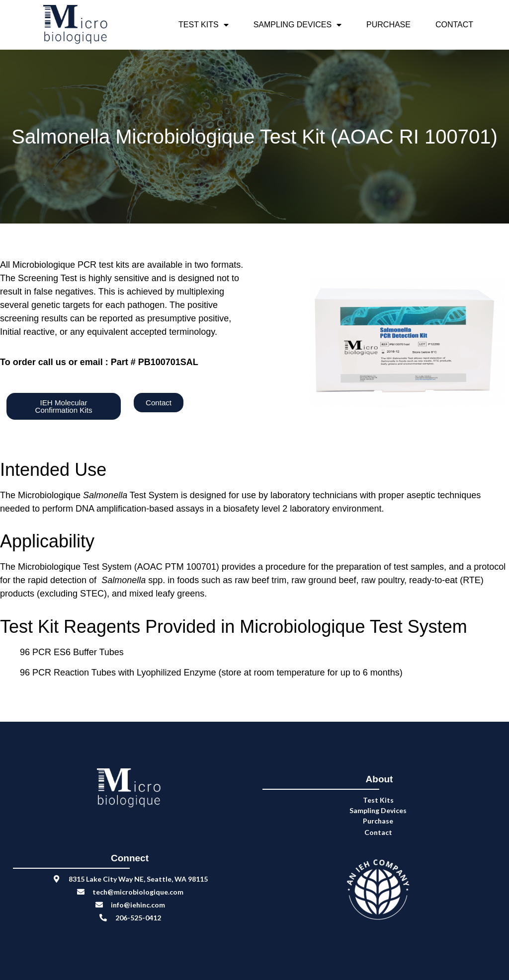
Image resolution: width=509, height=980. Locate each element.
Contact (454, 25)
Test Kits (204, 25)
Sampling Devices (297, 25)
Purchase (388, 25)
